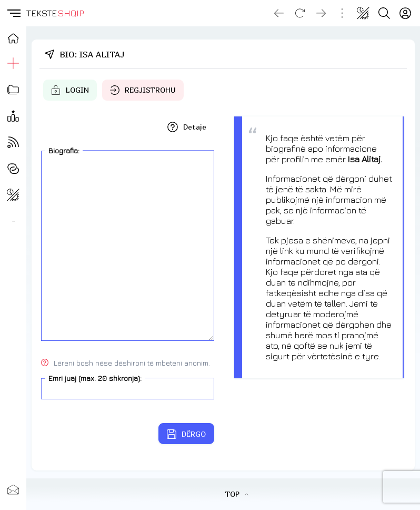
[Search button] (384, 13)
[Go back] (279, 13)
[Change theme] (363, 13)
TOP (237, 494)
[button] (13, 13)
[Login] (405, 13)
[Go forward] (321, 13)
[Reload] (300, 13)
